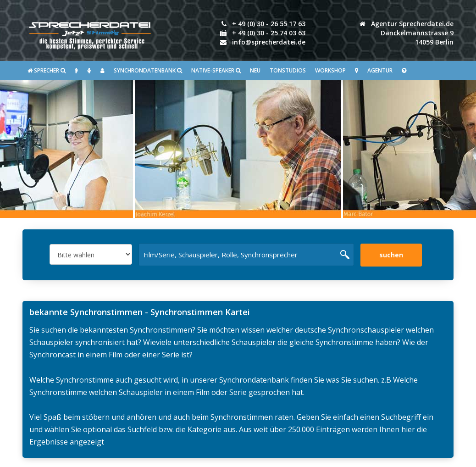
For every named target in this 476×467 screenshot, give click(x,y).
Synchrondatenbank (148, 70)
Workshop (330, 70)
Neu (255, 70)
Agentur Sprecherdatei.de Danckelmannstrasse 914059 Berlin (407, 33)
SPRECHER (47, 70)
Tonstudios (288, 70)
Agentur (380, 70)
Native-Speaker (216, 70)
